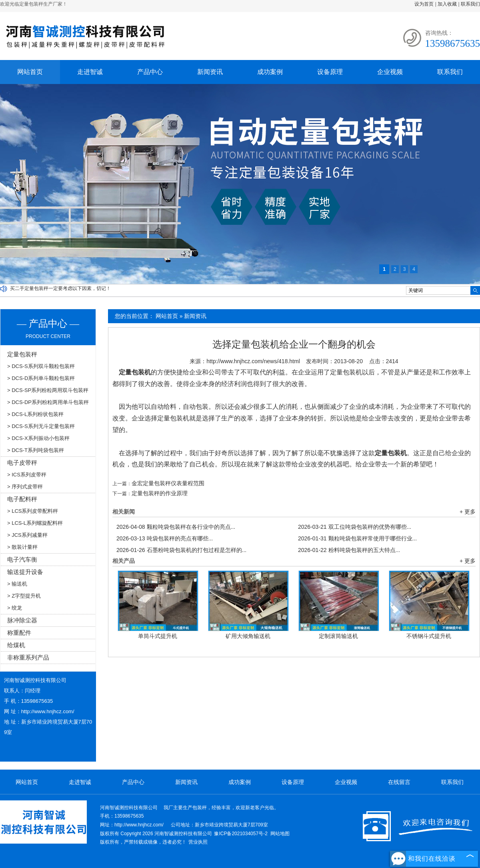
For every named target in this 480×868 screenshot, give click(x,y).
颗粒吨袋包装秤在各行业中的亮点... (176, 527)
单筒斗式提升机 (158, 636)
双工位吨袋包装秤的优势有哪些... (355, 527)
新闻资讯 (210, 72)
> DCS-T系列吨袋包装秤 (36, 450)
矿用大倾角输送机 (248, 636)
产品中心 (150, 72)
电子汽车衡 (22, 559)
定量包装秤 (22, 354)
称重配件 (19, 633)
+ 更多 (468, 512)
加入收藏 (447, 4)
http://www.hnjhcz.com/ (48, 711)
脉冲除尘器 (22, 620)
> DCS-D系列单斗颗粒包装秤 (41, 378)
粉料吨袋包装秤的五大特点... (349, 550)
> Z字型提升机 (24, 596)
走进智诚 (90, 72)
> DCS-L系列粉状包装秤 (35, 414)
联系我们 (470, 4)
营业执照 (198, 842)
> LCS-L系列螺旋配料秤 (35, 523)
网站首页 (30, 72)
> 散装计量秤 (22, 547)
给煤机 (16, 645)
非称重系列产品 (28, 657)
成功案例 (270, 72)
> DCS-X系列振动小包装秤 (38, 438)
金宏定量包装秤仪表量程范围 (168, 483)
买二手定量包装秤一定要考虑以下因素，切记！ (60, 288)
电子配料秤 (22, 499)
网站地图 (280, 834)
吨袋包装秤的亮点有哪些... (165, 538)
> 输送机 (17, 584)
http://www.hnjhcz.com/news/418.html (253, 361)
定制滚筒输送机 (338, 636)
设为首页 (424, 4)
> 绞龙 (15, 608)
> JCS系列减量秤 (27, 535)
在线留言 (399, 782)
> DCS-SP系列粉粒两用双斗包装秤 (48, 390)
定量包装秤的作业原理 (160, 493)
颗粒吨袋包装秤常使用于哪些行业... (357, 538)
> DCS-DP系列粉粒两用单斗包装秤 (48, 402)
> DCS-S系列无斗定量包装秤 (41, 426)
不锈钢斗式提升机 (429, 636)
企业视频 (390, 72)
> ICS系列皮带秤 (27, 475)
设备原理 (330, 72)
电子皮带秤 (22, 463)
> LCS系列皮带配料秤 (33, 511)
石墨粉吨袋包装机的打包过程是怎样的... (181, 550)
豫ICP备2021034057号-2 (241, 834)
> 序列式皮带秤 (25, 487)
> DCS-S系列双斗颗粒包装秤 (41, 366)
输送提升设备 (25, 572)
